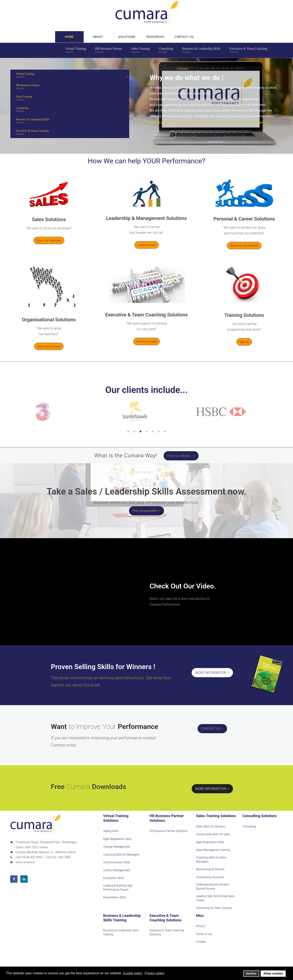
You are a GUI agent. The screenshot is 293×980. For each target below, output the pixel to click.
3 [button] (140, 432)
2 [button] (134, 432)
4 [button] (146, 432)
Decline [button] (251, 973)
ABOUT (98, 37)
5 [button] (153, 432)
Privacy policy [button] (155, 973)
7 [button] (165, 432)
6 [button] (159, 432)
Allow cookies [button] (273, 973)
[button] (184, 37)
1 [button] (128, 432)
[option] (56, 412)
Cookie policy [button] (133, 973)
